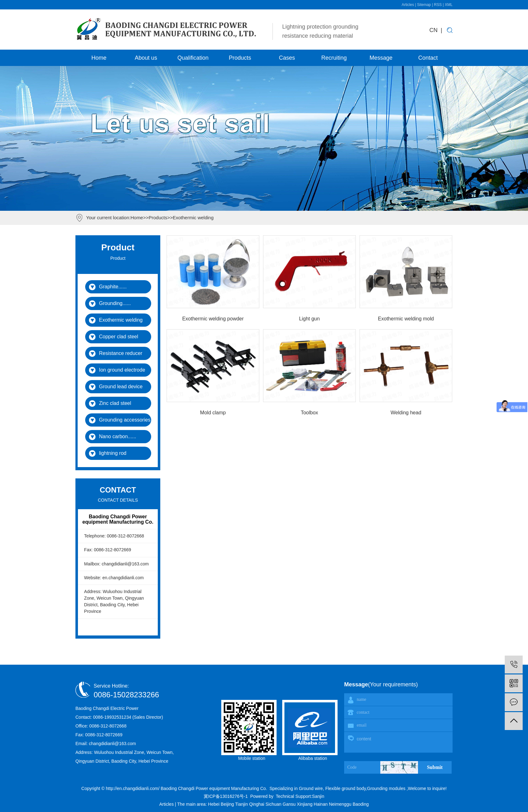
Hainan (321, 804)
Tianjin (242, 804)
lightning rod (113, 453)
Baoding (361, 804)
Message (381, 58)
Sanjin (318, 796)
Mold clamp (213, 413)
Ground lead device (121, 387)
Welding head (406, 413)
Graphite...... (113, 287)
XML (449, 5)
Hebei (214, 804)
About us (146, 58)
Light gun (310, 319)
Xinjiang (305, 804)
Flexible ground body (345, 788)
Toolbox (309, 413)
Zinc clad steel (115, 403)
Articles (408, 5)
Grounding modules (386, 788)
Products (240, 58)
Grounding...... (115, 303)
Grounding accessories (125, 420)
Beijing (228, 804)
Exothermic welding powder (213, 319)
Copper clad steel (119, 337)
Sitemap (424, 5)
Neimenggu (341, 804)
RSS (438, 5)
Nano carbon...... (118, 436)
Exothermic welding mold (406, 319)
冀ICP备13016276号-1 (226, 796)
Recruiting (334, 58)
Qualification (193, 58)
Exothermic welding (193, 218)
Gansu (290, 804)
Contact (428, 58)
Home (99, 58)
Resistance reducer (121, 353)
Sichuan (274, 804)
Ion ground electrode (122, 370)
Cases (287, 58)
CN (433, 30)
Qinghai (257, 804)
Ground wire (311, 788)
